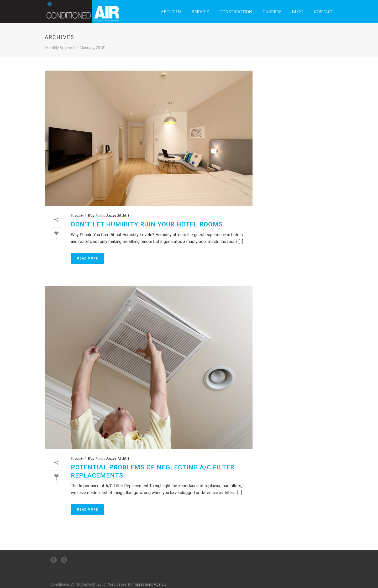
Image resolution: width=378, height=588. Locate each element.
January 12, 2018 (118, 459)
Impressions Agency (150, 584)
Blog (298, 12)
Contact (324, 12)
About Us (171, 12)
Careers (272, 12)
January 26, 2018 (118, 216)
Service (200, 12)
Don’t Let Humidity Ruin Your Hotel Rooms (147, 224)
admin (79, 216)
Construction (236, 12)
